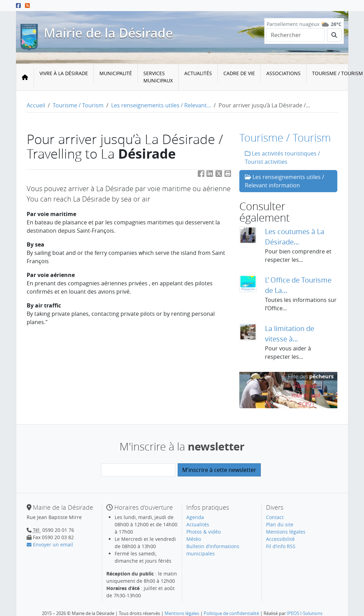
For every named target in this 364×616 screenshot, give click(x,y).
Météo (194, 539)
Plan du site (280, 524)
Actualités (198, 73)
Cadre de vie (239, 73)
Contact (275, 517)
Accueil (36, 105)
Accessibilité (280, 539)
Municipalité (116, 73)
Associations (283, 73)
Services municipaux (158, 77)
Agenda (195, 517)
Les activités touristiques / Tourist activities (282, 158)
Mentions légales (286, 532)
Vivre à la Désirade (64, 73)
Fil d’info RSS (281, 546)
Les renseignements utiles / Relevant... (161, 105)
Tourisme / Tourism (78, 105)
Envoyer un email (50, 544)
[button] (228, 175)
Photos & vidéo (203, 532)
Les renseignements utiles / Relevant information (285, 181)
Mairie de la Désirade (108, 33)
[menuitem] (64, 77)
